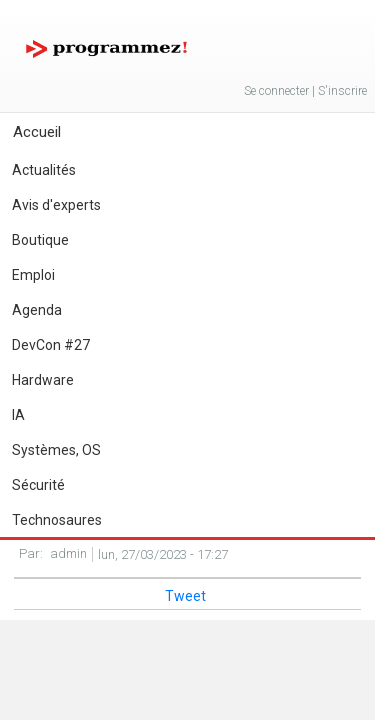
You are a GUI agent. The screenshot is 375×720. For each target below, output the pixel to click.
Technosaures (57, 520)
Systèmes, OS (56, 450)
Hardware (43, 380)
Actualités (44, 170)
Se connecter (276, 91)
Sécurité (38, 485)
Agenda (37, 310)
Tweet (185, 596)
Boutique (40, 240)
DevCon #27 (51, 345)
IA (18, 415)
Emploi (33, 275)
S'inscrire (342, 91)
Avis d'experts (56, 205)
